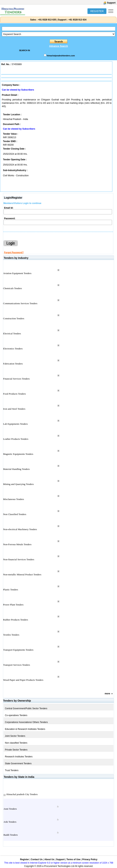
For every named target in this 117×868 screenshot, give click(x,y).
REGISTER (97, 11)
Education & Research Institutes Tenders (25, 729)
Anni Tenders (10, 809)
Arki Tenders (10, 822)
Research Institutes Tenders (19, 757)
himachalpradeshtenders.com (61, 56)
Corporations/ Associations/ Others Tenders (26, 722)
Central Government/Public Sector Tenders (26, 708)
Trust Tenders (12, 770)
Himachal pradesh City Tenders (22, 794)
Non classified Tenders (16, 743)
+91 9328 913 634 (77, 20)
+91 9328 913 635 (47, 20)
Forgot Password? (14, 253)
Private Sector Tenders (16, 750)
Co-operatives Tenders (16, 715)
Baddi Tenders (11, 835)
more (107, 694)
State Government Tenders (18, 763)
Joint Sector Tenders (15, 736)
